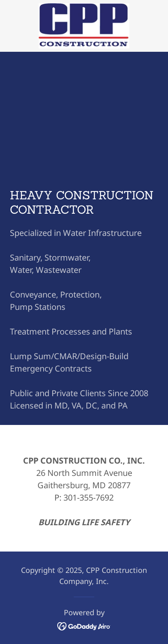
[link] (84, 26)
